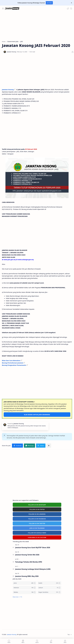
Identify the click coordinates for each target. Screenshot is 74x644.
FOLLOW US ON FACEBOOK (37, 519)
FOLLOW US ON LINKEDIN (37, 514)
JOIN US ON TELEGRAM (37, 528)
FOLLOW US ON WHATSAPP (37, 505)
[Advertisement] (37, 26)
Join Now (49, 3)
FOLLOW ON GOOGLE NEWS (37, 533)
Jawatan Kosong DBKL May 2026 (27, 576)
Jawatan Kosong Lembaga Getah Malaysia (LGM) (33, 569)
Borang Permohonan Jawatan (13, 363)
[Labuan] (49, 588)
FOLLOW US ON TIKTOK (37, 509)
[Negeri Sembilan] (49, 592)
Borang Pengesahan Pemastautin (14, 365)
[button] (68, 8)
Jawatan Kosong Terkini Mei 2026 (27, 555)
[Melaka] (25, 592)
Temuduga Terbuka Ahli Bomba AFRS (29, 562)
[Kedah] (49, 583)
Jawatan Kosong (8, 89)
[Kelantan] (25, 588)
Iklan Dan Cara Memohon (11, 360)
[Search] (71, 8)
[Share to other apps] (49, 446)
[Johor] (25, 583)
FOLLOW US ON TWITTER (37, 523)
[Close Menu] (71, 3)
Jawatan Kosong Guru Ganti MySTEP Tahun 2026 (33, 548)
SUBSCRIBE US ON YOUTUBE (37, 537)
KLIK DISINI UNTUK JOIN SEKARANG (37, 415)
